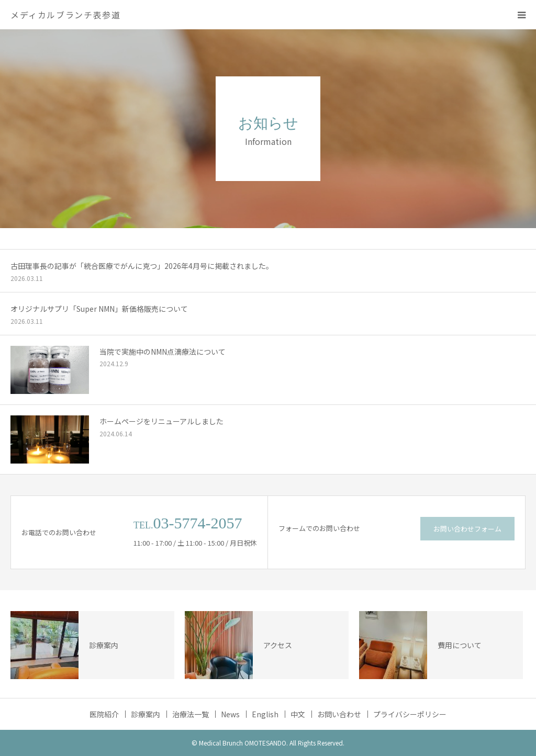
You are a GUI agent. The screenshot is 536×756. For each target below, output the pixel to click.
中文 (298, 714)
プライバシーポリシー (410, 714)
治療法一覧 (191, 714)
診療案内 (146, 714)
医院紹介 (104, 714)
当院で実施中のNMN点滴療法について (163, 352)
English (265, 714)
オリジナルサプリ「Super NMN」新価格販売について (99, 309)
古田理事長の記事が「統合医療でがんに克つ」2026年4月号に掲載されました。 (142, 266)
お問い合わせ (339, 714)
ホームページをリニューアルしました (161, 421)
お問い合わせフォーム (467, 529)
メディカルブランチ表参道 (65, 15)
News (230, 714)
